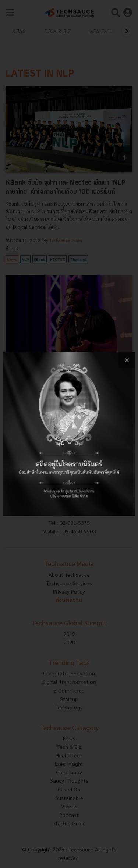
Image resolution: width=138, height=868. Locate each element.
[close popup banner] (127, 360)
